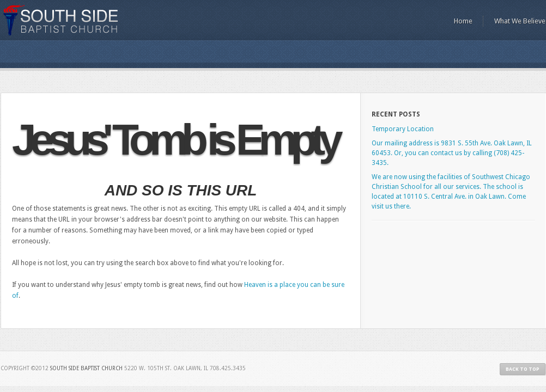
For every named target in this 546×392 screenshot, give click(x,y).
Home (463, 21)
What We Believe (520, 21)
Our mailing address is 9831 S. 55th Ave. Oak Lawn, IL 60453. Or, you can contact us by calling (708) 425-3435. (452, 153)
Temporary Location (403, 129)
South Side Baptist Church (61, 20)
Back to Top (523, 369)
